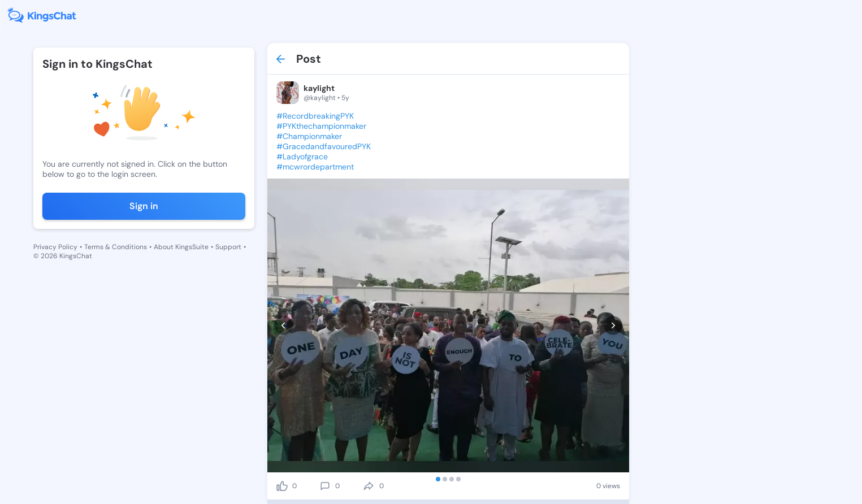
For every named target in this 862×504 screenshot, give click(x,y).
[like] (282, 486)
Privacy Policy (55, 247)
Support (228, 247)
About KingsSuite (181, 247)
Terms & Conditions (116, 247)
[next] (613, 326)
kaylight (319, 88)
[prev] (283, 326)
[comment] (325, 486)
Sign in (144, 206)
